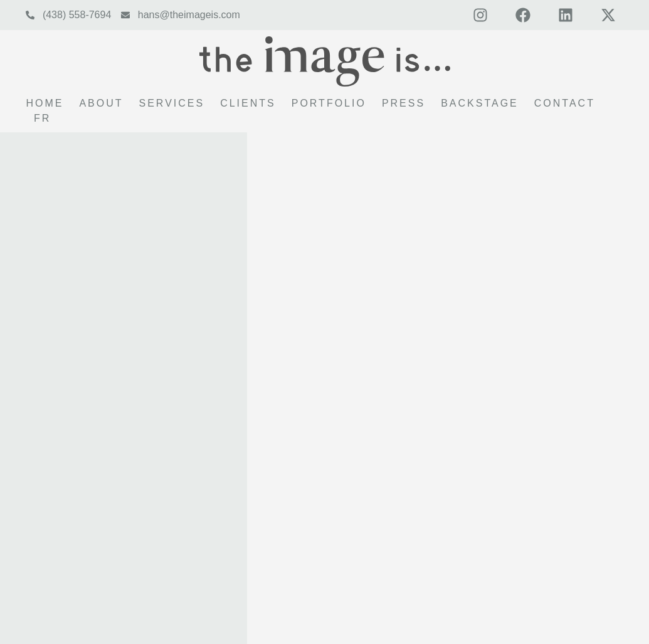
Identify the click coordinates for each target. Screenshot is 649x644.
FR (42, 118)
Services (172, 103)
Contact (565, 103)
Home (45, 103)
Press (404, 103)
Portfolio (329, 103)
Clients (248, 103)
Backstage (480, 103)
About (101, 103)
